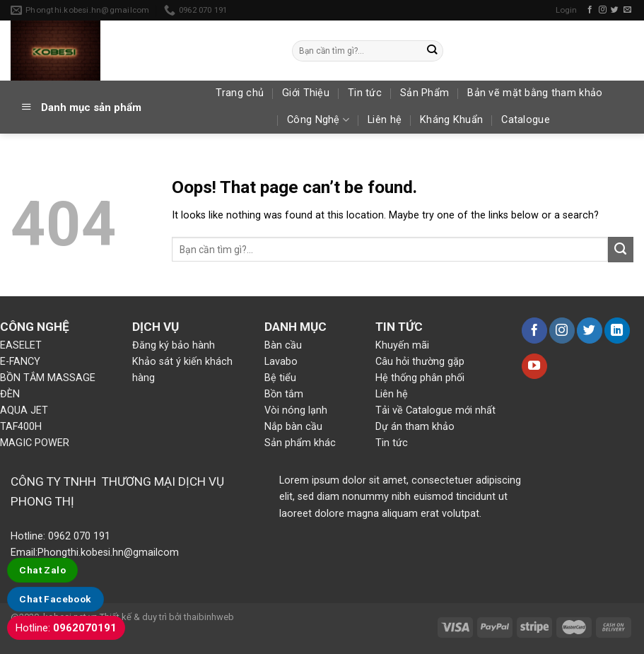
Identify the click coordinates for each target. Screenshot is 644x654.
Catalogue (526, 120)
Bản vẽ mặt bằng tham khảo (535, 93)
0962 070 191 (78, 536)
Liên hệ (385, 120)
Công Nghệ (318, 120)
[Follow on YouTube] (534, 366)
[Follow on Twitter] (615, 10)
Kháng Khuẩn (451, 120)
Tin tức (365, 93)
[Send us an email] (627, 10)
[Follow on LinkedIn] (617, 330)
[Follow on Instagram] (603, 10)
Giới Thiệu (306, 93)
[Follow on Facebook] (590, 10)
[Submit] (432, 50)
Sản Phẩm (425, 93)
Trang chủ (240, 93)
